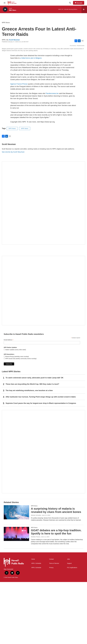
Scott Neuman (14, 40)
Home (33, 621)
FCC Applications (72, 630)
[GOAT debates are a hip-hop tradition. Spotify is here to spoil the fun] (16, 596)
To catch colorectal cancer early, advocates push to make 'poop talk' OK (34, 440)
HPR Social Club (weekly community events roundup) (21, 420)
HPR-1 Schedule (36, 625)
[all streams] (84, 9)
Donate (79, 3)
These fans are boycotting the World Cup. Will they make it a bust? (32, 446)
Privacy (51, 630)
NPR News (6, 23)
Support (69, 625)
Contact (51, 621)
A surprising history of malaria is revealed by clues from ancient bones (56, 572)
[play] (5, 9)
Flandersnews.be (52, 155)
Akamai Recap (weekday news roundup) (17, 418)
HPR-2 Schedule (36, 630)
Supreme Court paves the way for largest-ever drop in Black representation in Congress (41, 465)
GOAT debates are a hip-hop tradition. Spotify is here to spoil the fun (56, 594)
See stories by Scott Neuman (13, 214)
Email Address (9, 402)
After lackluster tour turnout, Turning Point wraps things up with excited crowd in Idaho (41, 459)
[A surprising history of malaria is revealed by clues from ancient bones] (16, 574)
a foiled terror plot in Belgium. (31, 120)
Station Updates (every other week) (15, 412)
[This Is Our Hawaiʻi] (43, 514)
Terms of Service (54, 625)
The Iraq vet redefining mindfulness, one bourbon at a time (29, 452)
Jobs (68, 621)
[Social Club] (43, 352)
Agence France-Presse (19, 146)
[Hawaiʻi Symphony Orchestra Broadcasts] (43, 265)
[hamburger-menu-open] (5, 3)
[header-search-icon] (70, 3)
